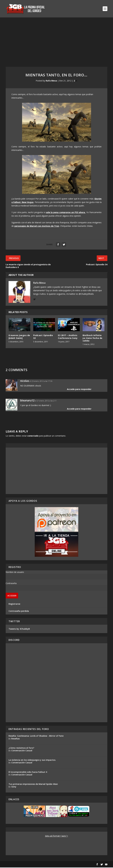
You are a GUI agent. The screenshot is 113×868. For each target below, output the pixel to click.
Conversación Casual (22, 751)
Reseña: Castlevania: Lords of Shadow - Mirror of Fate (36, 736)
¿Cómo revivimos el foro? (21, 748)
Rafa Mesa (51, 81)
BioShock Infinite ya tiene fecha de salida (93, 339)
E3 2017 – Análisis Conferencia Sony (68, 337)
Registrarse (14, 604)
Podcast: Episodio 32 (43, 337)
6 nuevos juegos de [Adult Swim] (19, 337)
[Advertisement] (56, 40)
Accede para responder (79, 390)
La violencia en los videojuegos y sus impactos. (32, 760)
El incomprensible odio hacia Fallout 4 (28, 773)
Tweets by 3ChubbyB (19, 629)
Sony (14, 787)
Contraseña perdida (19, 612)
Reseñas (15, 739)
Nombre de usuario (15, 573)
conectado (33, 436)
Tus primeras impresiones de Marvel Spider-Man (33, 785)
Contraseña (11, 584)
